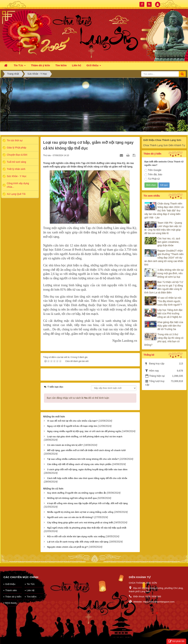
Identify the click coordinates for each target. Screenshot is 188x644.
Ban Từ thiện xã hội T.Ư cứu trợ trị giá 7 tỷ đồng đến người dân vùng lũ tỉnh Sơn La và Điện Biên (164, 287)
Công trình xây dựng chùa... (18, 185)
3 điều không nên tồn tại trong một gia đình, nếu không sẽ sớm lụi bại (171, 273)
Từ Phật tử (152, 179)
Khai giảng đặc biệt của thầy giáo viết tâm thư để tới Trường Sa (170, 326)
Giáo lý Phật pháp (17, 148)
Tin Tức (31, 584)
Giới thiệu (10, 584)
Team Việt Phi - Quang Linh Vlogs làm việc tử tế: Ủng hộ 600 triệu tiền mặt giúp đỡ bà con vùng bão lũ (163, 228)
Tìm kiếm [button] (61, 65)
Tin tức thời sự (15, 140)
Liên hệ (31, 590)
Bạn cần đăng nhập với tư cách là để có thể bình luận (78, 398)
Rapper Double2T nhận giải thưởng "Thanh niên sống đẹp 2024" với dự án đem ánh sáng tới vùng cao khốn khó (164, 258)
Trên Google (153, 170)
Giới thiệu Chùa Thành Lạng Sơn (162, 140)
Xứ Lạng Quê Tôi (16, 194)
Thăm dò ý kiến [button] (40, 65)
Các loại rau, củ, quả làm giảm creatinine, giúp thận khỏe (169, 242)
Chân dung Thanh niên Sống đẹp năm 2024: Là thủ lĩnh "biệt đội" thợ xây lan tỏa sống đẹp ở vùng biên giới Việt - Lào (164, 211)
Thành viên (11, 590)
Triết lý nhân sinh (16, 169)
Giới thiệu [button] (94, 66)
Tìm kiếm (32, 597)
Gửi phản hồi (176, 641)
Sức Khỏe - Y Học (17, 176)
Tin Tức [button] (20, 66)
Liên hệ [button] (77, 65)
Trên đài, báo (153, 175)
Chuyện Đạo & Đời (17, 155)
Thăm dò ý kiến (13, 597)
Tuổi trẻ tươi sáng (16, 162)
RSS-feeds (11, 603)
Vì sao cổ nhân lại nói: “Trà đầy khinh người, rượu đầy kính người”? (170, 301)
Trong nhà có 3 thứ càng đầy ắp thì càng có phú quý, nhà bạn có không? (164, 340)
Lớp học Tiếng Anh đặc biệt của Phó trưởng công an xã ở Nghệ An (170, 313)
